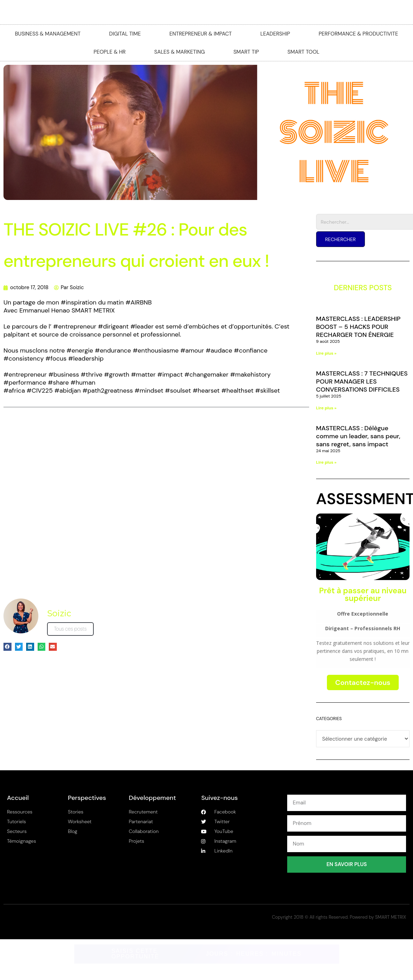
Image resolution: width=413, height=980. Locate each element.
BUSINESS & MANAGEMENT (48, 34)
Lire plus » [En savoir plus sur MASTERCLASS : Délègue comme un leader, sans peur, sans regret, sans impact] (326, 462)
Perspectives (87, 798)
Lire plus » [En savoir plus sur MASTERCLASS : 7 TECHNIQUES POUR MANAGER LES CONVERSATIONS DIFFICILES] (326, 408)
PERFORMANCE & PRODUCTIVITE (358, 34)
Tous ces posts (70, 629)
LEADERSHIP (275, 34)
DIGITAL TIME (125, 34)
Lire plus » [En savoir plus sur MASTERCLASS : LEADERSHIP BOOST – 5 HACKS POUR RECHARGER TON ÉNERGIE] (326, 353)
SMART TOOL (304, 52)
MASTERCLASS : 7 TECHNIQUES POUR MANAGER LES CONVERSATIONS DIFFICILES (362, 381)
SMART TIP (246, 52)
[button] (7, 647)
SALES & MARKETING (180, 52)
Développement (152, 798)
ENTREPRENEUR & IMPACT (201, 34)
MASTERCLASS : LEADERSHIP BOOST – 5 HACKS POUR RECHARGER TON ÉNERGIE (358, 327)
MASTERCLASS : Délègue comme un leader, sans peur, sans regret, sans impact (358, 436)
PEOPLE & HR (110, 52)
